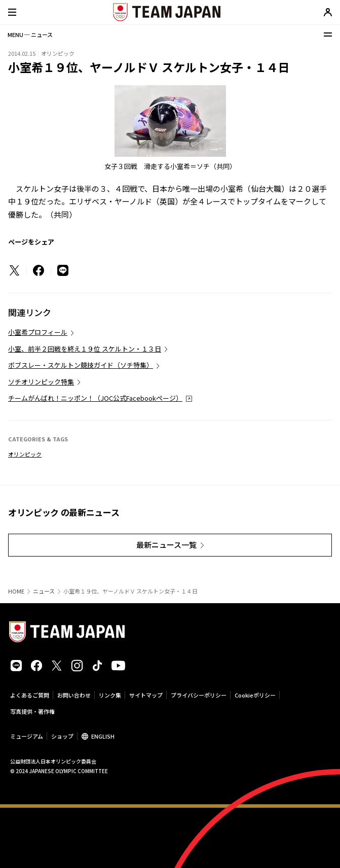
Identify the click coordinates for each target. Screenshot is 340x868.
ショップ (62, 736)
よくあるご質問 (30, 695)
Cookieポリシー (255, 695)
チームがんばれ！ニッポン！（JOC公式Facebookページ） (95, 398)
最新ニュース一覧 (166, 545)
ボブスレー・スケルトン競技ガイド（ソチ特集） (81, 365)
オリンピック (25, 454)
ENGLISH (103, 736)
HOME (16, 591)
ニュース (44, 591)
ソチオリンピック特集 (41, 382)
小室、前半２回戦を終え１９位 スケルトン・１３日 (85, 349)
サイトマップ (146, 695)
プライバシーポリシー (199, 695)
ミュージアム (27, 736)
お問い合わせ (74, 695)
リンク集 (110, 695)
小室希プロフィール (38, 332)
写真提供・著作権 (32, 711)
